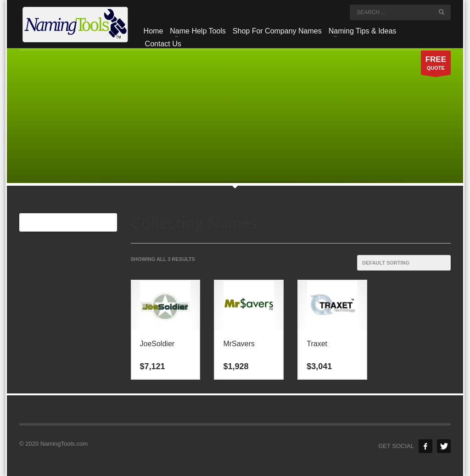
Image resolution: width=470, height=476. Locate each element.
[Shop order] (404, 263)
